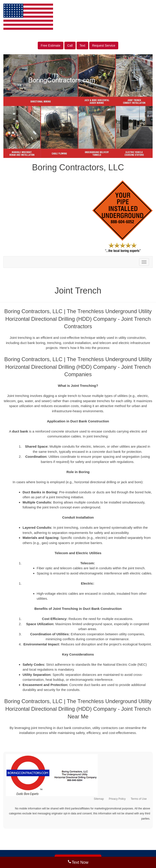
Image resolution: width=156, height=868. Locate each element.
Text (82, 46)
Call (70, 46)
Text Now (78, 862)
